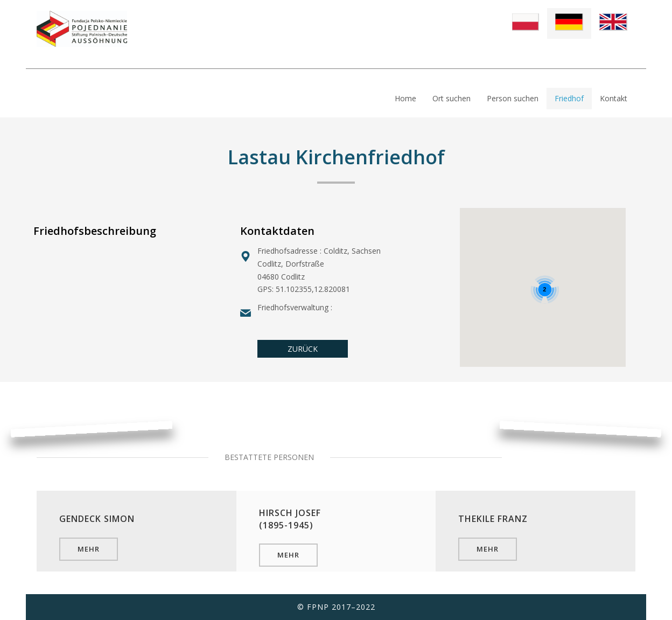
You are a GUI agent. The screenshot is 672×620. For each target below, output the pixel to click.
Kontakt (614, 98)
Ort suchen (451, 98)
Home (405, 98)
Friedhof (569, 98)
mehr (89, 549)
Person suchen (513, 98)
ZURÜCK (303, 349)
